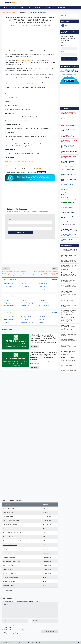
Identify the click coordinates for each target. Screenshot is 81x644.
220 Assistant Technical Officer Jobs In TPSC (69, 189)
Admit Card (38, 8)
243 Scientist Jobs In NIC (67, 184)
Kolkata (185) (25, 320)
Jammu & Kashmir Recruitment (12, 561)
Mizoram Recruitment (9, 581)
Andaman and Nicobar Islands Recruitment (15, 541)
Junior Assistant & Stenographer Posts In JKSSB (26, 172)
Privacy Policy (28, 643)
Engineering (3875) (9, 306)
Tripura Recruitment (9, 553)
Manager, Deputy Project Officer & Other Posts (69, 328)
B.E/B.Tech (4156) (43, 303)
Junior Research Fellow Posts (68, 281)
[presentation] (53, 627)
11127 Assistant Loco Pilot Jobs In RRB (69, 118)
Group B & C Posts (69, 300)
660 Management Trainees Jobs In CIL (69, 152)
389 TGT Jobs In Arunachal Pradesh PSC (68, 170)
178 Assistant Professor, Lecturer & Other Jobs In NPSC (69, 208)
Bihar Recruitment (8, 517)
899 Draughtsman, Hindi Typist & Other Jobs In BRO (69, 141)
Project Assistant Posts (69, 287)
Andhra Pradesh (33, 25)
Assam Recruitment (8, 585)
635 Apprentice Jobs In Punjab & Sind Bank (69, 157)
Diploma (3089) (25, 306)
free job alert (14, 82)
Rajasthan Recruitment (9, 573)
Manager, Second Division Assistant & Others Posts (68, 268)
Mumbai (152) (7, 322)
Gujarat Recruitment (9, 569)
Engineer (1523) (43, 284)
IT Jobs (21, 8)
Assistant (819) (25, 286)
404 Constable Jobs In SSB (68, 166)
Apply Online (8, 165)
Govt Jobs (14, 8)
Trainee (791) (42, 286)
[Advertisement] (30, 38)
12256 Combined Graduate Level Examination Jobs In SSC (69, 113)
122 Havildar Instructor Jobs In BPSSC (69, 240)
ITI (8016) (23, 300)
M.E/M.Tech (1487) (44, 306)
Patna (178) (42, 320)
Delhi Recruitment (8, 513)
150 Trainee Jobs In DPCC (67, 221)
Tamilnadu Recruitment (10, 537)
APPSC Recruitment (12, 13)
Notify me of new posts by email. (13, 633)
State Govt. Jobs (23, 25)
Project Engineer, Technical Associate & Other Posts (69, 359)
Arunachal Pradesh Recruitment (12, 533)
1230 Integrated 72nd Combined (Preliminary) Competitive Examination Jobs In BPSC (69, 135)
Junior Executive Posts (69, 256)
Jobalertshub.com (19, 643)
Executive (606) (25, 289)
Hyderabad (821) (8, 320)
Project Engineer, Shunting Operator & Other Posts (68, 313)
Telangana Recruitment (9, 549)
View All (54, 279)
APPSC (40, 25)
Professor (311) (43, 289)
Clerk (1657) (24, 284)
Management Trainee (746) (11, 289)
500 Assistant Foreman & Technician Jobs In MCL (67, 162)
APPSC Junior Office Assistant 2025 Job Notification (19, 161)
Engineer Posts (69, 275)
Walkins (29, 8)
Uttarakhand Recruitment (10, 545)
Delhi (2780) (42, 317)
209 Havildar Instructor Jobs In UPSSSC (69, 194)
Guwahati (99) (42, 322)
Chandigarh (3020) (26, 317)
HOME (5, 8)
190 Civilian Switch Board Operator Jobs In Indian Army (69, 198)
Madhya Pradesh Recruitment (11, 521)
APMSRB (52, 343)
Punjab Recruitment (9, 509)
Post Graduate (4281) (27, 303)
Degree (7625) (42, 300)
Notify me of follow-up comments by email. (16, 630)
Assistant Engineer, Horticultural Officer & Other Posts (68, 347)
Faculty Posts (69, 251)
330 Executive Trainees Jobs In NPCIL (69, 180)
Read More (34, 347)
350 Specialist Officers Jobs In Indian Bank (69, 175)
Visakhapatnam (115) (27, 322)
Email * (10, 225)
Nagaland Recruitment (9, 557)
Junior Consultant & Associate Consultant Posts (69, 293)
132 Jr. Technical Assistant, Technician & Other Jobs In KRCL (69, 230)
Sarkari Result (49, 8)
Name (10, 219)
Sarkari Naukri (61, 8)
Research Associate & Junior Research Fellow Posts (68, 320)
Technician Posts (69, 340)
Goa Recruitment (8, 529)
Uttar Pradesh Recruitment (11, 525)
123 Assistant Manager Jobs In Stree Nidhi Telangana (69, 235)
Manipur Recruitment (9, 565)
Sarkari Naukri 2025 (28, 84)
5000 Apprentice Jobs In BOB (68, 126)
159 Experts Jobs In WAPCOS (68, 212)
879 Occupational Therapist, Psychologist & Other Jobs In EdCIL (68, 146)
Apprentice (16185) (9, 284)
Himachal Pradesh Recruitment (12, 577)
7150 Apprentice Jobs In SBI (68, 122)
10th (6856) (7, 303)
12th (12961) (7, 300)
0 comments (46, 25)
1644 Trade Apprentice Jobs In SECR (69, 130)
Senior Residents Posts (69, 354)
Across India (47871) (9, 317)
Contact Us (35, 643)
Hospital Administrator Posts (69, 335)
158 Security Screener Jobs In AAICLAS (69, 217)
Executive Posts (69, 365)
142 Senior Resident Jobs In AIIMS (68, 225)
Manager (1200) (8, 286)
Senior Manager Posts (69, 261)
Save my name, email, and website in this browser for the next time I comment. (19, 627)
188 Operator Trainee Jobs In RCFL (68, 203)
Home (4, 13)
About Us (41, 643)
